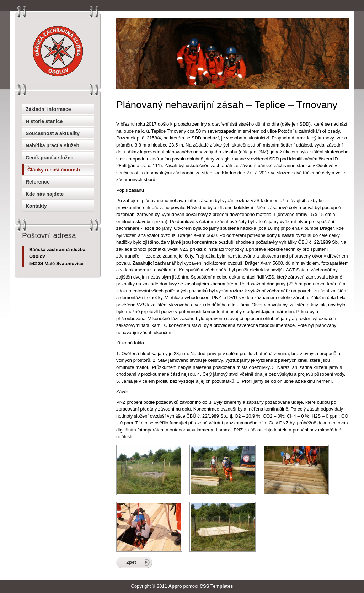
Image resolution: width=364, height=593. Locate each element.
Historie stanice (44, 121)
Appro (175, 586)
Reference (38, 182)
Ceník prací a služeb (50, 158)
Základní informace (48, 109)
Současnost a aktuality (53, 133)
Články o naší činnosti (54, 170)
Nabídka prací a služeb (52, 145)
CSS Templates (216, 586)
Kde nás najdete (45, 194)
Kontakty (36, 206)
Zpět (131, 562)
